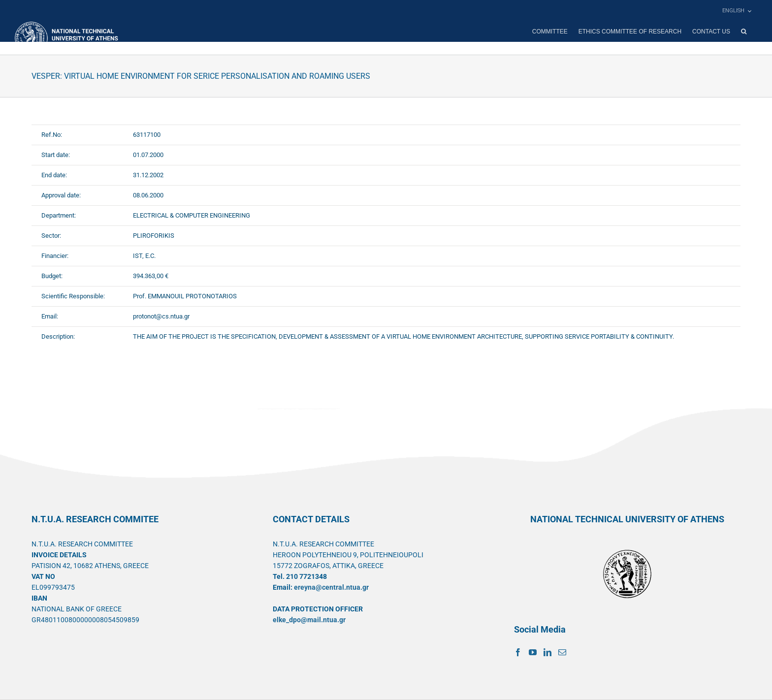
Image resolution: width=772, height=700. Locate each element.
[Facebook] (518, 652)
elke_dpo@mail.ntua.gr (309, 620)
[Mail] (562, 652)
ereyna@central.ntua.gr (331, 587)
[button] (744, 32)
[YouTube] (533, 652)
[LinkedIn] (547, 652)
